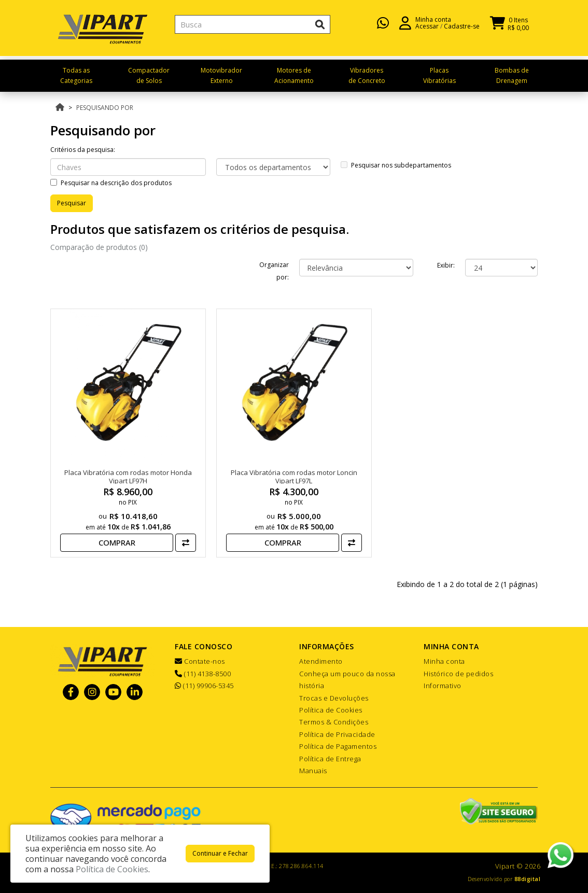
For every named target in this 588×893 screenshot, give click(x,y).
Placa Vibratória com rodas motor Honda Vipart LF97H (128, 477)
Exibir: (446, 265)
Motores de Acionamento (294, 75)
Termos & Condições (334, 722)
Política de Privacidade (337, 734)
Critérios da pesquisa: (83, 150)
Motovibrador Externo (221, 75)
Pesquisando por (105, 108)
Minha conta (444, 661)
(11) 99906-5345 (204, 686)
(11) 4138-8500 (203, 674)
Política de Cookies (331, 710)
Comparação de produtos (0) (99, 247)
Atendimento (321, 661)
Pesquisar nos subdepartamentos (396, 165)
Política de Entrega (330, 759)
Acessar (427, 31)
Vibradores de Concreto (367, 75)
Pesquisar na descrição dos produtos (111, 183)
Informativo (443, 686)
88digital (528, 879)
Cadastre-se (462, 31)
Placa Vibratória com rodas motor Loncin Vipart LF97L (294, 477)
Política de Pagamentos (338, 746)
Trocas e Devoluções (334, 698)
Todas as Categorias (76, 75)
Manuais (313, 771)
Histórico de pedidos (458, 674)
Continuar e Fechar (220, 853)
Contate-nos (200, 661)
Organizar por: (274, 271)
